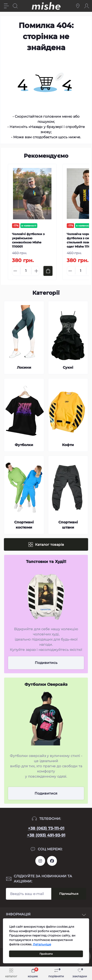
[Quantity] (26, 271)
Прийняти (46, 954)
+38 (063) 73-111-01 (46, 828)
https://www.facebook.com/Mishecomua (52, 861)
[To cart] (48, 271)
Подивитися (46, 793)
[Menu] (6, 6)
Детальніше (42, 944)
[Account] (87, 6)
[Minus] (15, 271)
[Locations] (78, 6)
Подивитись (46, 663)
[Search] (15, 6)
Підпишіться (69, 894)
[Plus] (36, 271)
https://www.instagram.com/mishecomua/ (40, 861)
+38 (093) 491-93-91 (46, 835)
